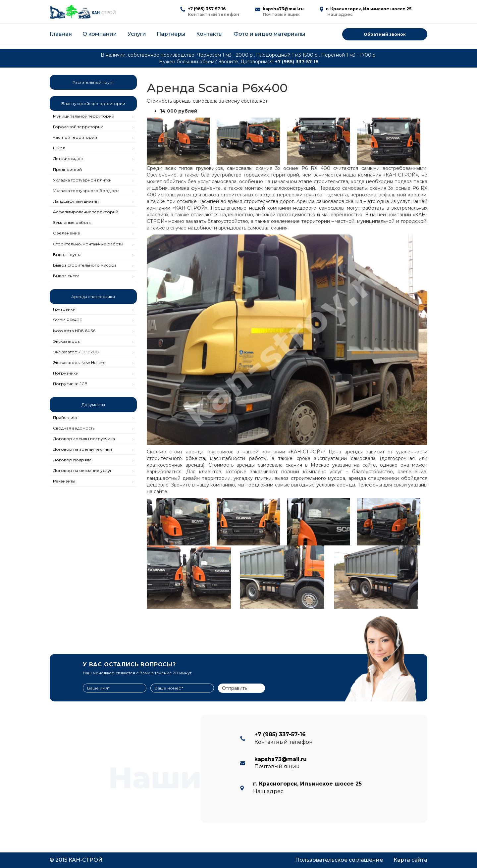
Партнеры (171, 34)
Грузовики (64, 309)
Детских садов (68, 158)
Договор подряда (72, 460)
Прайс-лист (65, 417)
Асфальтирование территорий (86, 212)
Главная (61, 34)
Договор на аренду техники (82, 449)
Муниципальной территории (84, 116)
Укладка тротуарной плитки (82, 180)
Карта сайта (410, 860)
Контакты (210, 34)
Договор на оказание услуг (82, 470)
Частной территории (75, 137)
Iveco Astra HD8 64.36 (74, 331)
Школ (59, 148)
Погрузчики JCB (70, 384)
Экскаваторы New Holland (79, 362)
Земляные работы (72, 222)
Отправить (235, 688)
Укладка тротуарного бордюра (86, 191)
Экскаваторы (67, 341)
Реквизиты (64, 481)
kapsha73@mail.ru (283, 9)
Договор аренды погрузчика (84, 439)
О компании (100, 34)
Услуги (137, 34)
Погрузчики (66, 373)
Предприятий (67, 169)
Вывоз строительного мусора (85, 265)
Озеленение (67, 233)
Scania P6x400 (68, 320)
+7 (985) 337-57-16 (207, 9)
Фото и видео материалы (269, 34)
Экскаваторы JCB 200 (76, 352)
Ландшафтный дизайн (76, 201)
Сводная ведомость (74, 428)
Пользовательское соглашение (339, 860)
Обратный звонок (385, 34)
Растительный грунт (93, 82)
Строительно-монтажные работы (88, 244)
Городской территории (78, 127)
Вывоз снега (66, 276)
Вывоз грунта (67, 255)
